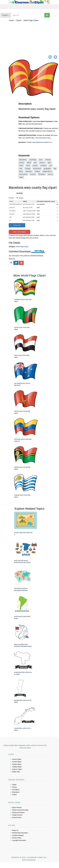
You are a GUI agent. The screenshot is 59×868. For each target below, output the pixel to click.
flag (55, 168)
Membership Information (20, 833)
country (35, 165)
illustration (42, 174)
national (48, 160)
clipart (21, 177)
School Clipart (17, 759)
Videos (14, 795)
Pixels (25, 201)
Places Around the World (20, 810)
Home (11, 20)
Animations (16, 790)
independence (47, 171)
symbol (22, 163)
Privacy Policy (17, 838)
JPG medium (12, 211)
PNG (10, 217)
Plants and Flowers (18, 812)
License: (11, 198)
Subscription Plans (18, 256)
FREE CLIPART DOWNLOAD (16, 204)
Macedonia (23, 160)
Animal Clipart (17, 762)
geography (47, 168)
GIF (10, 221)
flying (21, 171)
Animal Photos (17, 817)
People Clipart (17, 764)
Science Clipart (17, 769)
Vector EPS (12, 208)
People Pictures (17, 815)
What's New (16, 772)
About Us (15, 830)
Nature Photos (17, 807)
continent (43, 165)
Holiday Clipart (17, 767)
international (23, 174)
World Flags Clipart (31, 20)
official (29, 163)
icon (51, 165)
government (37, 168)
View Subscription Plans (43, 138)
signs (49, 163)
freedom (33, 174)
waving (50, 174)
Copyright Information (19, 840)
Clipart (19, 20)
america (42, 163)
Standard (21, 198)
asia (35, 163)
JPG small (12, 214)
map (21, 168)
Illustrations (16, 792)
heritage (28, 168)
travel (28, 165)
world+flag (33, 160)
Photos (14, 787)
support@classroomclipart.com (42, 142)
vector (21, 165)
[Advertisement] (29, 37)
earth (41, 160)
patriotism (29, 171)
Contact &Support (18, 835)
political (37, 171)
